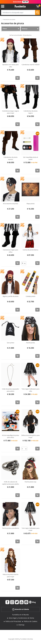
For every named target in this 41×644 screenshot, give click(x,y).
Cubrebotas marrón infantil (31, 65)
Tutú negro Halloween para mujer (31, 529)
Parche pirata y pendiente (11, 528)
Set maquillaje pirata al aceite (31, 158)
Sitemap (21, 625)
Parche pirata (30, 343)
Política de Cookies (31, 621)
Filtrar (5, 29)
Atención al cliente (21, 609)
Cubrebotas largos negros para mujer (11, 112)
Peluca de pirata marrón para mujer (11, 575)
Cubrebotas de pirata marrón (10, 158)
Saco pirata (10, 343)
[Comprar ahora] (18, 78)
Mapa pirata (31, 204)
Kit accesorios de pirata (11, 204)
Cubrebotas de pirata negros (31, 112)
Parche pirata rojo (31, 482)
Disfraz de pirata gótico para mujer (31, 436)
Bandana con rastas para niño (11, 66)
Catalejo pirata (31, 296)
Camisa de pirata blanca (30, 250)
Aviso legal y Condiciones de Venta (21, 618)
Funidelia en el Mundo (20, 615)
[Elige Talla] (24, 263)
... (2, 20)
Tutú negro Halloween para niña (31, 390)
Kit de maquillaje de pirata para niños (10, 436)
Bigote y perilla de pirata (11, 296)
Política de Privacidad (13, 621)
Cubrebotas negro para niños (10, 251)
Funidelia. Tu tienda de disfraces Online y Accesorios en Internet (20, 6)
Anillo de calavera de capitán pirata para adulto (10, 483)
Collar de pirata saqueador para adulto (11, 390)
